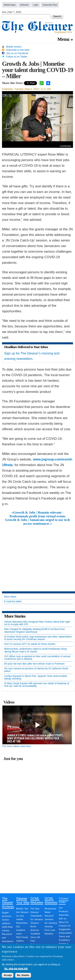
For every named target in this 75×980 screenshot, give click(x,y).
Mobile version (14, 47)
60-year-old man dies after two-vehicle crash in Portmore (34, 664)
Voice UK (35, 937)
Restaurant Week (50, 910)
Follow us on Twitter (17, 57)
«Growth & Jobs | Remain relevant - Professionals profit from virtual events (38, 514)
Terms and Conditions (64, 938)
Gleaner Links (64, 900)
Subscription (65, 933)
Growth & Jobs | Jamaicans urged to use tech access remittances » (37, 522)
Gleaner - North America (35, 926)
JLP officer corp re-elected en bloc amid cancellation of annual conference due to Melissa (37, 658)
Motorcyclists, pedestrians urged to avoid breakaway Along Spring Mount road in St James (35, 650)
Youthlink (35, 934)
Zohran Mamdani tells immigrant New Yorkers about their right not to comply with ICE (37, 623)
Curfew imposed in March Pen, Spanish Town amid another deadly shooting (36, 677)
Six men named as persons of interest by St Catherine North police (36, 670)
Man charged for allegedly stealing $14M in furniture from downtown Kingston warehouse (35, 631)
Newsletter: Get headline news (22, 928)
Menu (63, 39)
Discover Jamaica (49, 918)
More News (10, 597)
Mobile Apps (10, 5)
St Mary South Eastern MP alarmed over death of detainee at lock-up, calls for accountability (37, 685)
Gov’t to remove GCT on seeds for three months (30, 644)
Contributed (65, 146)
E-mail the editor (13, 602)
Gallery (20, 941)
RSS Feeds (22, 937)
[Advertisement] (38, 555)
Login (36, 5)
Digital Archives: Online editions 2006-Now (7, 920)
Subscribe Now (50, 5)
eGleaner (24, 5)
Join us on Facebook (17, 53)
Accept (8, 975)
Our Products (63, 910)
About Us (64, 922)
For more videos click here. (17, 746)
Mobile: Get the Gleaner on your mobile (22, 914)
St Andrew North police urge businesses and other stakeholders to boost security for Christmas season (38, 638)
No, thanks (23, 975)
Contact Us (65, 926)
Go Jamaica (37, 919)
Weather (49, 934)
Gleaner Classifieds (36, 914)
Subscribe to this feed (17, 50)
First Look (50, 930)
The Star (35, 909)
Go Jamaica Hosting (51, 925)
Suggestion (65, 929)
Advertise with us (64, 917)
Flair (33, 941)
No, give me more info (16, 968)
